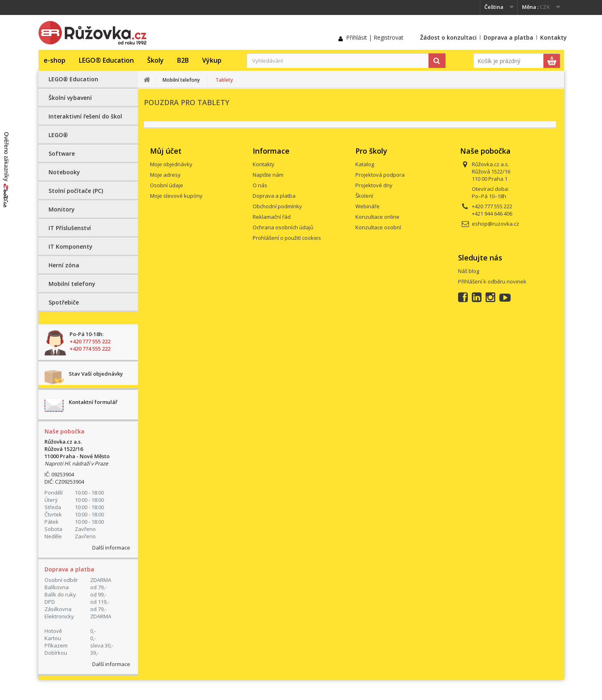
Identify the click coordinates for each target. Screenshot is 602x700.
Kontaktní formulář (93, 402)
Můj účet (166, 151)
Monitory (62, 209)
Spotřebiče (64, 302)
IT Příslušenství (70, 228)
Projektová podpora (380, 175)
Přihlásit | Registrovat (375, 37)
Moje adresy (165, 175)
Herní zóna (64, 265)
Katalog (365, 164)
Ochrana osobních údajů (283, 227)
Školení (364, 196)
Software (62, 153)
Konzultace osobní (378, 227)
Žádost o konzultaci (448, 37)
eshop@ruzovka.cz (495, 224)
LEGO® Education (106, 60)
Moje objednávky (171, 164)
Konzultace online (377, 217)
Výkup (212, 60)
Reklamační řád (272, 217)
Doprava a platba (508, 37)
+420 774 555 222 (90, 349)
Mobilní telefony (72, 284)
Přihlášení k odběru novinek (492, 281)
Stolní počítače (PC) (76, 191)
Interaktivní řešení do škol (85, 116)
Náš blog (469, 271)
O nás (260, 185)
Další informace (111, 548)
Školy (155, 60)
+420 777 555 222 (90, 341)
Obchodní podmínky (277, 206)
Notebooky (64, 172)
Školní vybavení (70, 98)
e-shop (55, 60)
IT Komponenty (71, 246)
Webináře (368, 206)
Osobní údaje (167, 185)
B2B (183, 60)
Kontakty (553, 37)
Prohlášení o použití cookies (287, 238)
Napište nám (268, 175)
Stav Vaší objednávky (96, 374)
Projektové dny (374, 185)
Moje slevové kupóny (176, 196)
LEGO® (58, 135)
